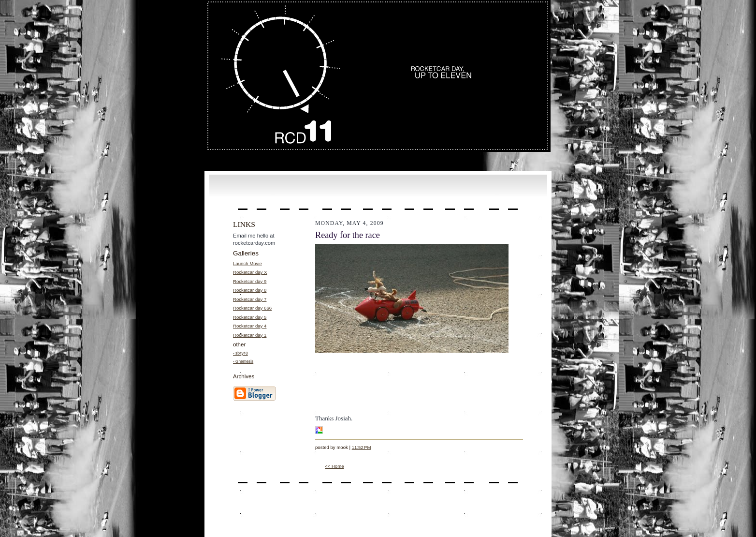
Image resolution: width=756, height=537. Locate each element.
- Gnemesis (243, 362)
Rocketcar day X (250, 272)
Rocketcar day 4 (250, 326)
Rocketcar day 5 (250, 317)
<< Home (334, 466)
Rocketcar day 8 (250, 290)
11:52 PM (362, 447)
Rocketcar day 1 (250, 335)
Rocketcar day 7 (250, 299)
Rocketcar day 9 (250, 281)
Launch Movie (247, 263)
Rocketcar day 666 (252, 308)
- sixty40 (240, 353)
